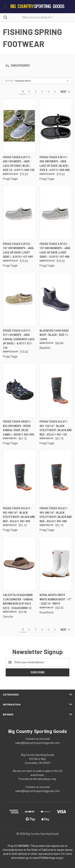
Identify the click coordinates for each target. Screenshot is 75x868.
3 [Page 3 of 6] (36, 92)
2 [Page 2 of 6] (29, 92)
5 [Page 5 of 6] (48, 92)
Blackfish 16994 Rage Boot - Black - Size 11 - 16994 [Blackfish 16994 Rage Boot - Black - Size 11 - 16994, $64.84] (55, 335)
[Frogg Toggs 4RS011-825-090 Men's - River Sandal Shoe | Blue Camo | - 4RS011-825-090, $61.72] (19, 390)
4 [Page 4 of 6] (42, 92)
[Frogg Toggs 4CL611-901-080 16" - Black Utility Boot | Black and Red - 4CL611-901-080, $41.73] (56, 477)
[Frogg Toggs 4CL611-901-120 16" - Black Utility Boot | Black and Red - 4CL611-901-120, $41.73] (56, 390)
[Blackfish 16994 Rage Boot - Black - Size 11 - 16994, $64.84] (56, 299)
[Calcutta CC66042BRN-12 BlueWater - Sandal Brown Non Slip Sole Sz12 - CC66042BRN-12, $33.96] (19, 564)
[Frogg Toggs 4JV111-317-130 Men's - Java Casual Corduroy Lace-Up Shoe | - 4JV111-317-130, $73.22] (19, 299)
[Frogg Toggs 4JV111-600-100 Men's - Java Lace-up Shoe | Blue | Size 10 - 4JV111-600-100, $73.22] (19, 126)
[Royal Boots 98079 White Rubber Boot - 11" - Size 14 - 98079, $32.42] (56, 564)
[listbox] (42, 81)
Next (65, 92)
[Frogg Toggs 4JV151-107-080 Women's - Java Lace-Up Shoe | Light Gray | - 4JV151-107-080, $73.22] (56, 213)
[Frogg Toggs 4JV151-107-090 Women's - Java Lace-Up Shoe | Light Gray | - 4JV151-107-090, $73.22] (19, 213)
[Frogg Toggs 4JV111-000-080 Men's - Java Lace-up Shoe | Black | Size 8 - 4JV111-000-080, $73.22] (56, 126)
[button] (37, 66)
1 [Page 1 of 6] (23, 92)
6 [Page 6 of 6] (55, 92)
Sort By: (9, 81)
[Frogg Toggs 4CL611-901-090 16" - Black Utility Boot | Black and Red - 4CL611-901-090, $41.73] (19, 477)
